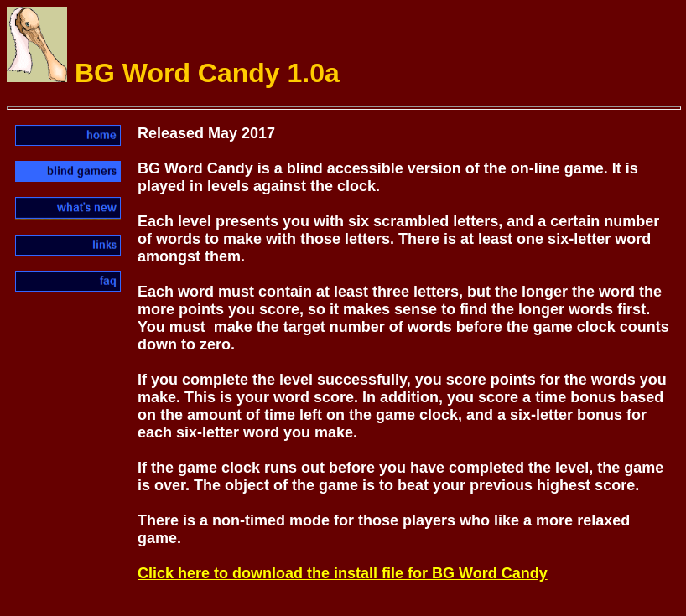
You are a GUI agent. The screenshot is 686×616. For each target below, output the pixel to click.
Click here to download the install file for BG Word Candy (343, 573)
